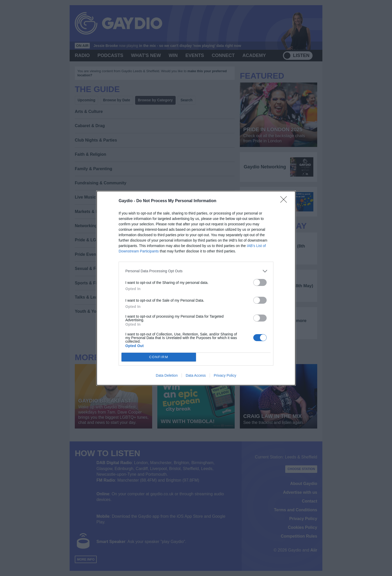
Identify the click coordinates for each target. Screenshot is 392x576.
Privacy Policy (225, 375)
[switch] (260, 282)
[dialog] (196, 288)
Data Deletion (167, 375)
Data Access (196, 375)
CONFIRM (159, 357)
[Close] (285, 201)
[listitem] (196, 271)
